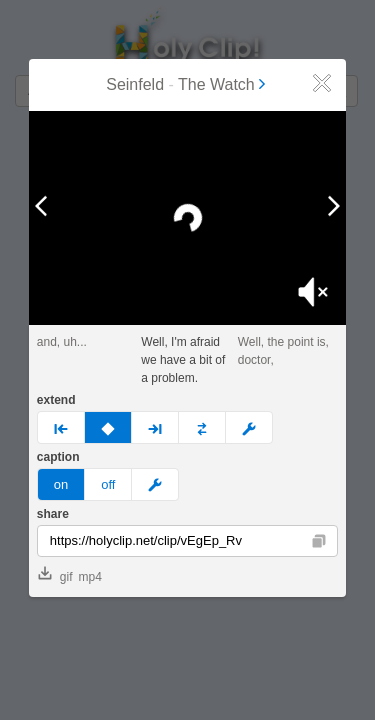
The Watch (223, 84)
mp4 (89, 577)
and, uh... (62, 342)
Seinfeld (135, 84)
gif (55, 575)
